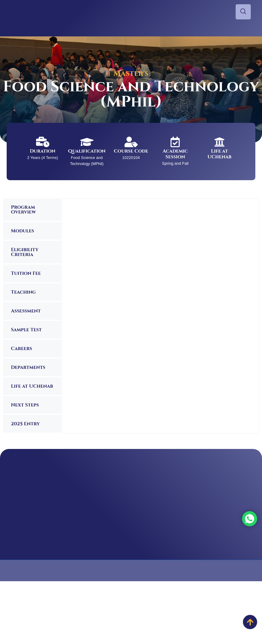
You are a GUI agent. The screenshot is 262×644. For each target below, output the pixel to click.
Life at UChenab (219, 154)
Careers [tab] (22, 349)
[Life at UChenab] (219, 142)
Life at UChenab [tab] (32, 386)
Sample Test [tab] (26, 330)
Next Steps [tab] (25, 405)
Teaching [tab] (23, 292)
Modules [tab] (23, 231)
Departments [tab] (28, 367)
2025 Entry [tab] (25, 424)
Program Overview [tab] (23, 210)
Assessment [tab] (26, 311)
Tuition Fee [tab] (26, 273)
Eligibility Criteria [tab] (25, 252)
